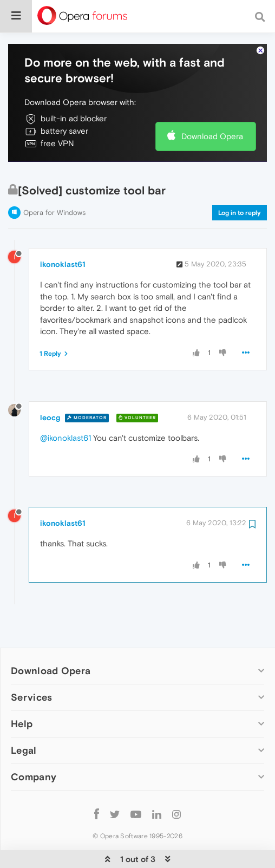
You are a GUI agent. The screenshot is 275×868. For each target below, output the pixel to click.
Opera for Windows (54, 180)
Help (22, 691)
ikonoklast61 (63, 231)
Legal (24, 717)
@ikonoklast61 (66, 405)
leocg (50, 384)
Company (34, 744)
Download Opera (212, 103)
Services (31, 664)
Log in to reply (240, 180)
